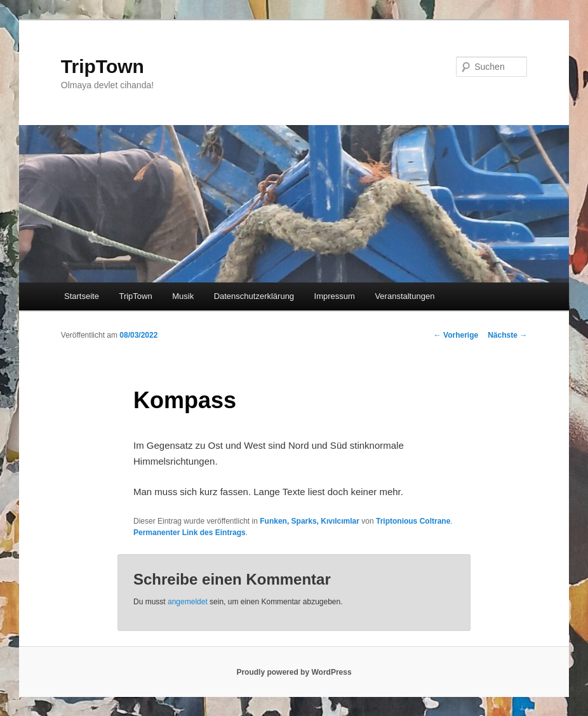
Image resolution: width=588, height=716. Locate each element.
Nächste (507, 335)
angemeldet (188, 602)
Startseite (82, 296)
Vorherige (456, 335)
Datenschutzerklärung (254, 296)
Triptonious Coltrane (413, 521)
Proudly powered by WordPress (294, 672)
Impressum (335, 296)
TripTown (103, 66)
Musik (183, 296)
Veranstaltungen (404, 296)
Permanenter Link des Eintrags (190, 533)
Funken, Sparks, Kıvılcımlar (310, 521)
